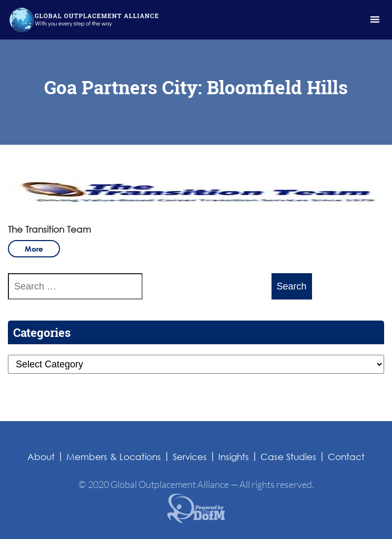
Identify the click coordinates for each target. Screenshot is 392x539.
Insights (234, 457)
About (41, 457)
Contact (346, 457)
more (34, 249)
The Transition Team (49, 229)
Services (190, 457)
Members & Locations (114, 457)
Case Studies (288, 457)
